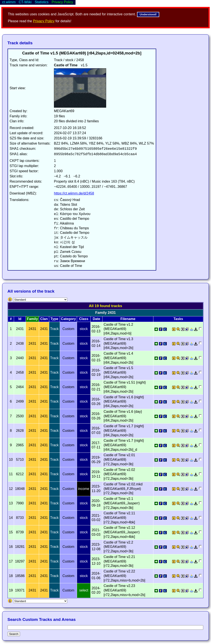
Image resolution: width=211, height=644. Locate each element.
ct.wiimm (9, 2)
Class (84, 319)
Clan (44, 319)
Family (32, 319)
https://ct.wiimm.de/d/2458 (74, 193)
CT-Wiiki (25, 2)
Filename (128, 319)
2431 (32, 329)
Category (68, 319)
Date (97, 319)
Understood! (148, 14)
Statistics (42, 2)
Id (20, 319)
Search (14, 634)
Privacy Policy (44, 21)
